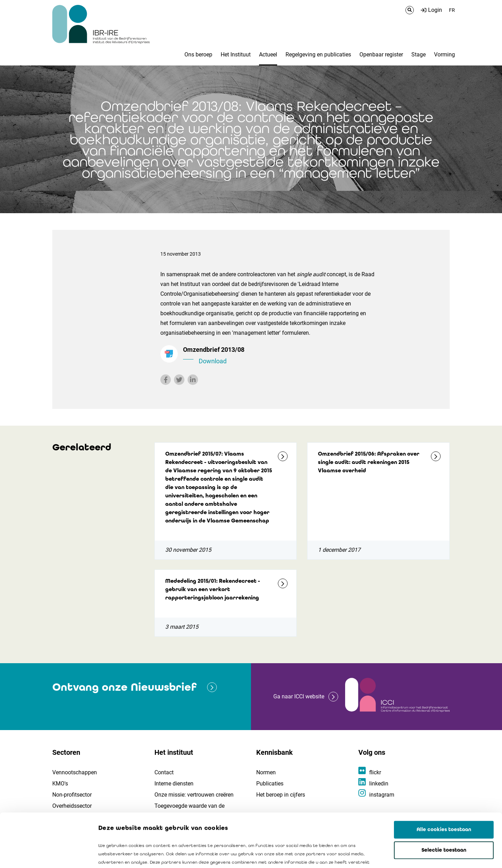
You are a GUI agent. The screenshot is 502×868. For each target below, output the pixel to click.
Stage (419, 55)
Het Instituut (236, 55)
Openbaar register (381, 55)
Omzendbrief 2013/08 (279, 356)
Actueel (268, 55)
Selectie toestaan (444, 797)
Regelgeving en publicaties (318, 55)
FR (452, 10)
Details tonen (398, 854)
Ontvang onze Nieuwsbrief (124, 687)
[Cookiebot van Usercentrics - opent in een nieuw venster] (45, 854)
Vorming (444, 55)
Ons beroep (198, 55)
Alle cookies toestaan (444, 776)
